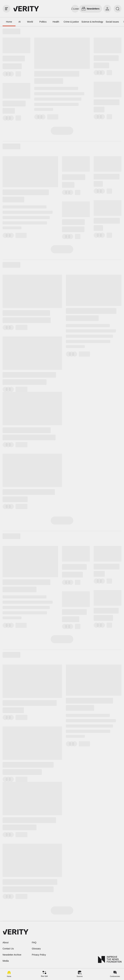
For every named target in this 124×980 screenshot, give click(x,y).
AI (19, 22)
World (30, 22)
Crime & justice (71, 22)
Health (56, 22)
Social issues (112, 22)
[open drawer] (6, 9)
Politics (43, 22)
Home (9, 22)
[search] (118, 9)
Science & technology (92, 22)
